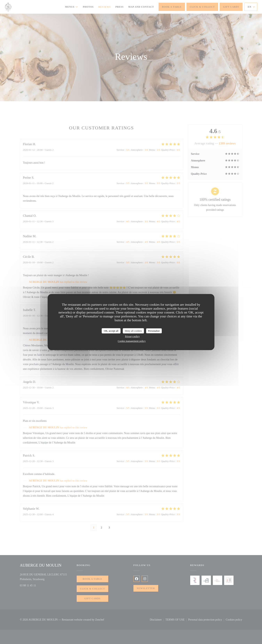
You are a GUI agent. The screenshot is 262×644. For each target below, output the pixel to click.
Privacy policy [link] (132, 336)
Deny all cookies (133, 331)
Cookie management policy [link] (132, 341)
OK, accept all (111, 331)
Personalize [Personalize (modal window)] (154, 331)
